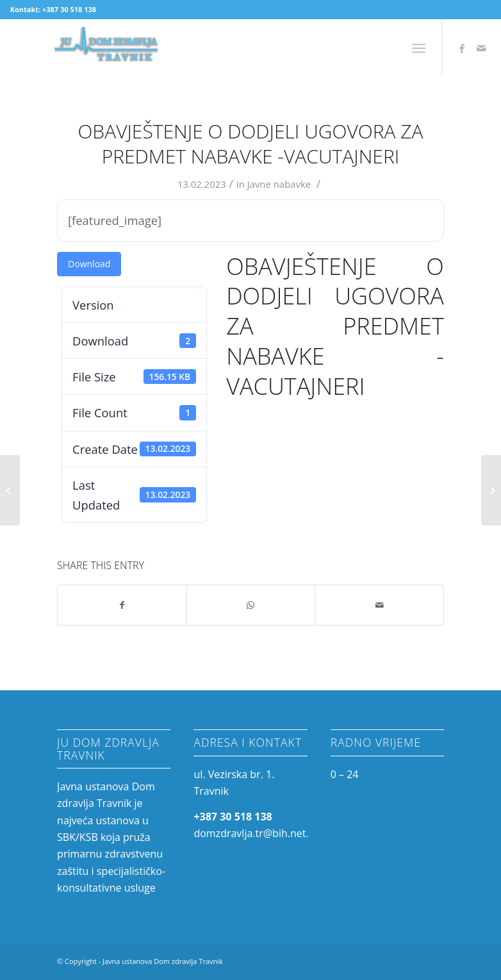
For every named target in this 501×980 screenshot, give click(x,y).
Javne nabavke (279, 184)
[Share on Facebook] (122, 605)
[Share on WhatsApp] (251, 605)
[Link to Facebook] (462, 48)
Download (89, 264)
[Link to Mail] (481, 48)
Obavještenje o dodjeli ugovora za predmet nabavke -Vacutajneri (250, 144)
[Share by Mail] (379, 605)
